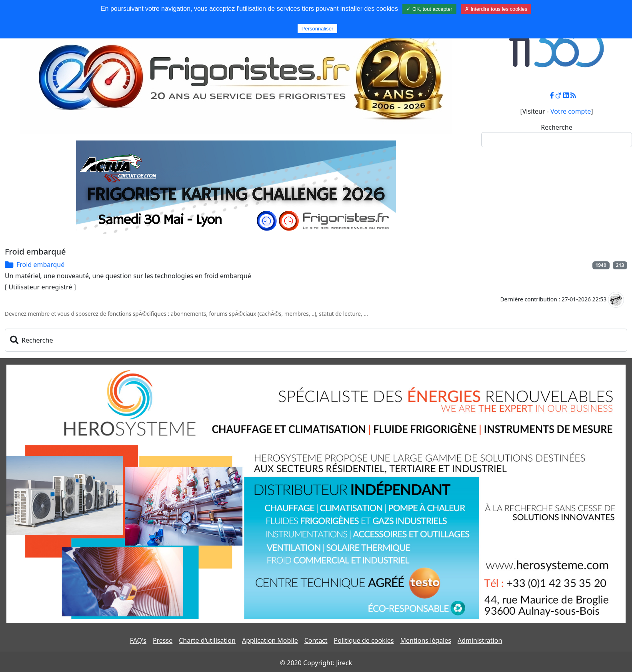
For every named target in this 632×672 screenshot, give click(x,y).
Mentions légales (426, 640)
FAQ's (138, 640)
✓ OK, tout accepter (429, 9)
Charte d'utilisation (207, 640)
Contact (316, 640)
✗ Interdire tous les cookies (496, 9)
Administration (480, 640)
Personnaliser (318, 29)
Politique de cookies (364, 640)
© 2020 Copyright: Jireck (316, 663)
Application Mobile (270, 640)
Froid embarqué (40, 265)
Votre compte (571, 111)
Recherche (556, 127)
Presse (163, 640)
